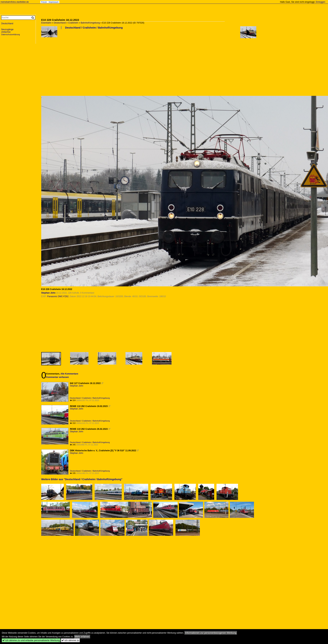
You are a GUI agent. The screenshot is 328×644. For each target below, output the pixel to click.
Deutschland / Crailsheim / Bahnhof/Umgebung (94, 28)
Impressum (54, 2)
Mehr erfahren (82, 637)
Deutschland (60, 23)
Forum (44, 2)
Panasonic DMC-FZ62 (58, 296)
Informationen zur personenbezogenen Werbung (211, 633)
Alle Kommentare (69, 374)
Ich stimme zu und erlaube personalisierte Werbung (31, 640)
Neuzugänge (7, 29)
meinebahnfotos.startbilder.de (15, 2)
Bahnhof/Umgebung (90, 23)
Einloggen (321, 2)
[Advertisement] (111, 64)
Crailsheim (73, 23)
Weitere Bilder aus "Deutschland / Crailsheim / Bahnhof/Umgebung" (82, 479)
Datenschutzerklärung (11, 34)
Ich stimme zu (70, 640)
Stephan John (48, 293)
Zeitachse (6, 32)
